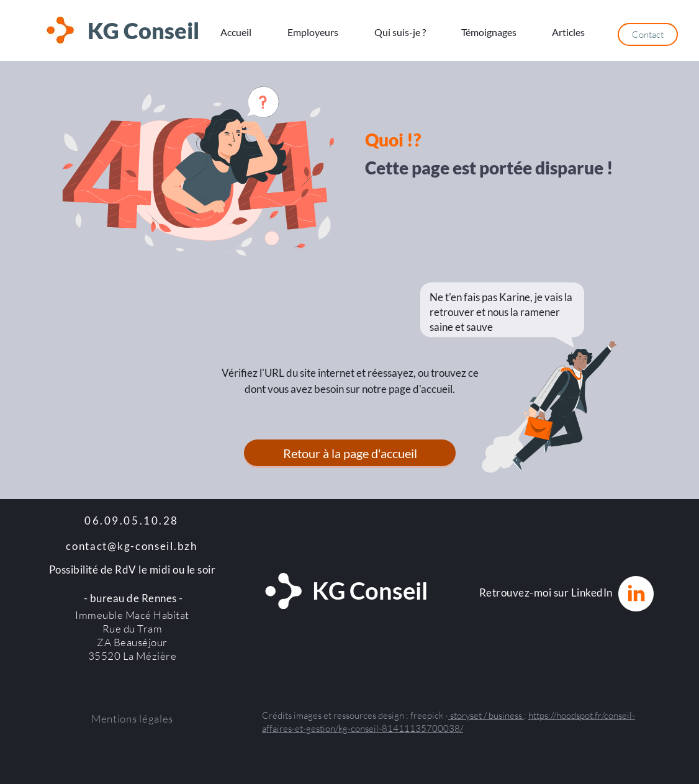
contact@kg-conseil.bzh (131, 546)
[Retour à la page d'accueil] (350, 453)
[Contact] (648, 34)
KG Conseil (143, 30)
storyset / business (486, 715)
